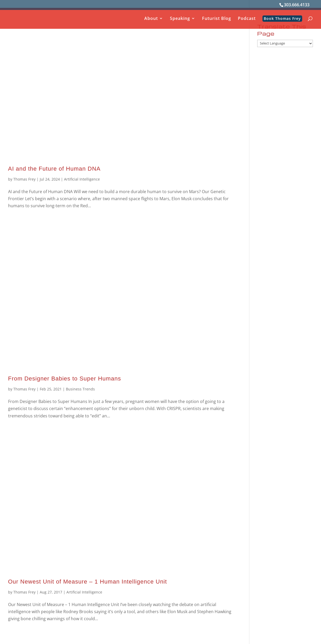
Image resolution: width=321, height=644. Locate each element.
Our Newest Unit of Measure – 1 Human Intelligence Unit (88, 582)
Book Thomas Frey (282, 18)
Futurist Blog (217, 19)
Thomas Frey (24, 179)
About (151, 19)
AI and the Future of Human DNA (54, 169)
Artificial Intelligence (82, 179)
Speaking (180, 19)
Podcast (247, 19)
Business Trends (80, 389)
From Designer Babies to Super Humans (65, 379)
